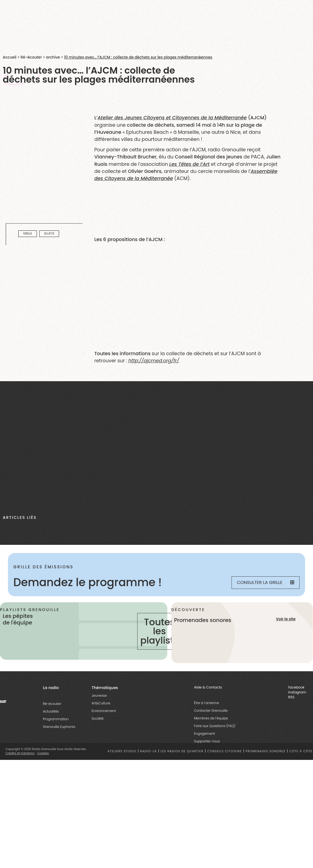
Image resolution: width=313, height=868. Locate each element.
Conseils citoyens (224, 752)
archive (53, 57)
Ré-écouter (31, 57)
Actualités (51, 712)
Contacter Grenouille (211, 711)
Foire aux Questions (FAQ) (215, 727)
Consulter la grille (266, 582)
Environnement (104, 712)
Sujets (49, 234)
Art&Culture (101, 704)
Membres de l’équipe (211, 719)
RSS (291, 698)
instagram (297, 693)
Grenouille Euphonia (59, 727)
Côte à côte (301, 752)
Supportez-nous (207, 742)
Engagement (205, 734)
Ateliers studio (122, 752)
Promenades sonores (266, 752)
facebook (296, 688)
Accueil (10, 57)
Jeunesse (99, 696)
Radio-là (148, 752)
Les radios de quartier (182, 752)
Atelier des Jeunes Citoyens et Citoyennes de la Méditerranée (172, 118)
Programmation (56, 720)
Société (98, 719)
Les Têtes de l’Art (189, 164)
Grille (28, 234)
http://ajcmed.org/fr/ (154, 361)
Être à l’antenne (207, 704)
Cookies (43, 754)
